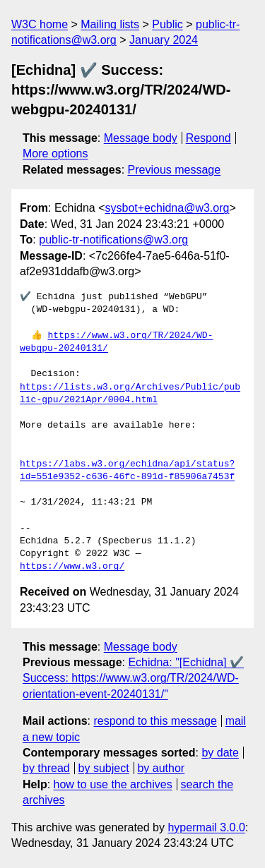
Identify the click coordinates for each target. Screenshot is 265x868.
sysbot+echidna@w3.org (167, 208)
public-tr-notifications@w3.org (113, 240)
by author (161, 768)
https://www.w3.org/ (72, 567)
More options (55, 153)
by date (220, 753)
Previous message (175, 170)
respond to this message (155, 721)
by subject (104, 768)
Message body (141, 138)
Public (167, 24)
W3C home (40, 24)
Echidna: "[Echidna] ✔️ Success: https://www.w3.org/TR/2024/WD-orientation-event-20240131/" (133, 678)
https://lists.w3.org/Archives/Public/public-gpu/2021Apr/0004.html (130, 394)
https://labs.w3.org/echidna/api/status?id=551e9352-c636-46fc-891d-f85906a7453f (127, 471)
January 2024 (164, 40)
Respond (208, 138)
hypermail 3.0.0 (206, 827)
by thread (46, 768)
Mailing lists (110, 24)
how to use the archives (113, 784)
